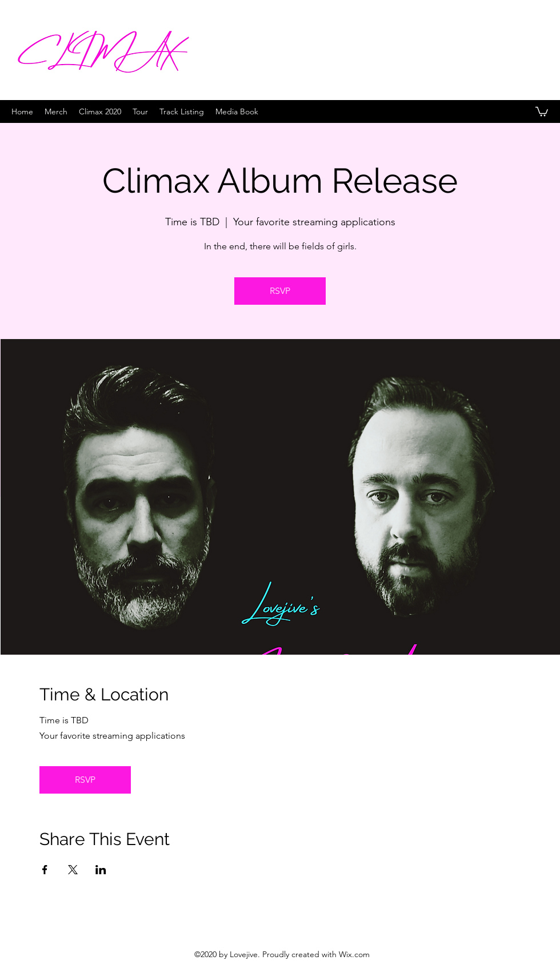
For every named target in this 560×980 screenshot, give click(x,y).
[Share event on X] (73, 870)
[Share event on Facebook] (45, 870)
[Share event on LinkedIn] (101, 870)
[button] (542, 111)
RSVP (280, 291)
